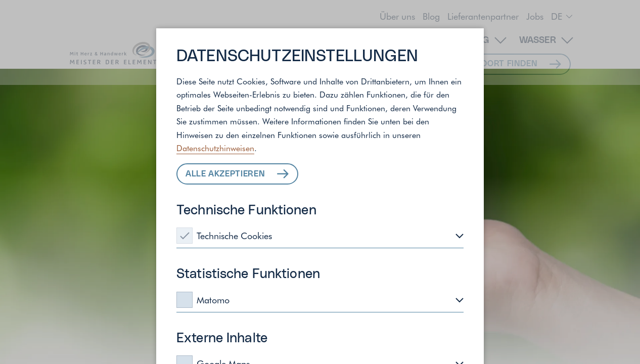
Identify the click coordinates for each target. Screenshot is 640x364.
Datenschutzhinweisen (215, 148)
